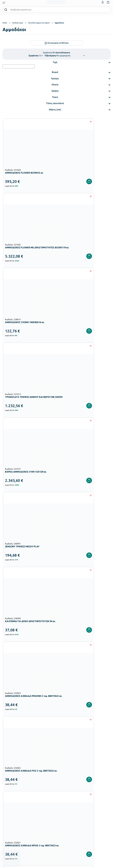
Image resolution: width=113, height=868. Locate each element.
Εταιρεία (60, 770)
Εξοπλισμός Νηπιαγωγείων (12, 774)
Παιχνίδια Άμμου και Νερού (39, 23)
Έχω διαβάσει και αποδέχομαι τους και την (57, 721)
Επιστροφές (7, 818)
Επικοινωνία (61, 814)
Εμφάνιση (34, 56)
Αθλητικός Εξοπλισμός (11, 790)
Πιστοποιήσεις (62, 774)
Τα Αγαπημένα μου (63, 810)
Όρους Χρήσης (60, 721)
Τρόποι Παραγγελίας (10, 806)
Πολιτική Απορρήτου (85, 721)
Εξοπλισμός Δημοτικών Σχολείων (15, 778)
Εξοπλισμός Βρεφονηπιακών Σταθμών (17, 770)
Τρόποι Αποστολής (10, 814)
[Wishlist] (51, 122)
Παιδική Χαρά (18, 23)
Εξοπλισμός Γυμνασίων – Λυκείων (15, 782)
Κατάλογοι (61, 778)
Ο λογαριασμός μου (64, 806)
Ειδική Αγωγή (7, 794)
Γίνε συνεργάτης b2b (64, 790)
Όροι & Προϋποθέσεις (11, 822)
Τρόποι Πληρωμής (9, 810)
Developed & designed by (57, 865)
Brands (59, 782)
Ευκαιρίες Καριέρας (64, 786)
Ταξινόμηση (50, 56)
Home (5, 23)
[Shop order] (70, 56)
